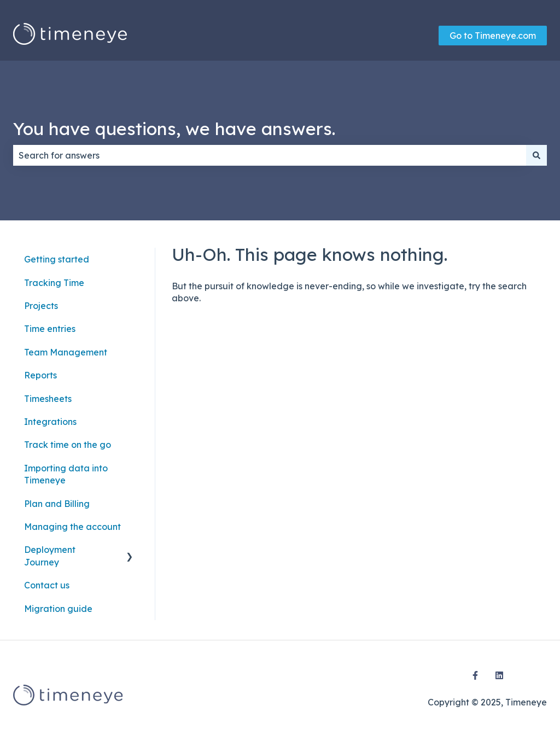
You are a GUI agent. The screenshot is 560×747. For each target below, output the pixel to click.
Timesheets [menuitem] (48, 399)
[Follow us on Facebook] (475, 675)
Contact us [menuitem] (47, 585)
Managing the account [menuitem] (72, 527)
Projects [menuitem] (41, 306)
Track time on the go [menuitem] (68, 445)
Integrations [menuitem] (50, 422)
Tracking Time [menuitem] (54, 283)
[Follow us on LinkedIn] (499, 675)
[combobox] (270, 155)
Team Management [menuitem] (66, 352)
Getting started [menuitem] (57, 259)
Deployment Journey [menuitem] (50, 556)
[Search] (536, 155)
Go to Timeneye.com (493, 36)
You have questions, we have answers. (174, 129)
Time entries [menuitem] (50, 329)
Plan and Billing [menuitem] (57, 504)
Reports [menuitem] (40, 375)
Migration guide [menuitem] (58, 609)
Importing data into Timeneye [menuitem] (66, 474)
